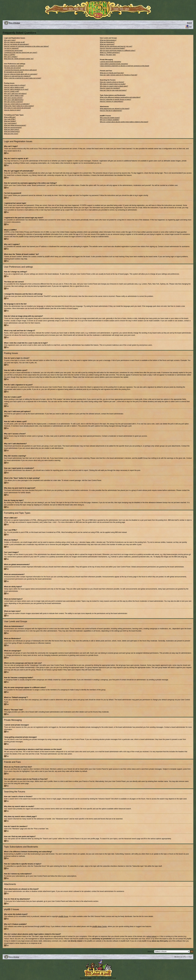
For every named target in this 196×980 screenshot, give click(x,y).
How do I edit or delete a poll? (14, 95)
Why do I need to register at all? (14, 42)
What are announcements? (13, 127)
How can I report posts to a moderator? (17, 104)
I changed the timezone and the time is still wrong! (20, 70)
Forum (116, 9)
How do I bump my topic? (12, 110)
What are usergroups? (107, 44)
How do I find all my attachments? (111, 111)
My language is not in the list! (14, 72)
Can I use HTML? (10, 119)
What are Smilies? (10, 121)
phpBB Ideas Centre (99, 926)
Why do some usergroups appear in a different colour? (118, 50)
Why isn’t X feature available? (110, 120)
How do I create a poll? (12, 91)
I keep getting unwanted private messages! (114, 64)
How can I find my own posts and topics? (113, 90)
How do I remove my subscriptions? (112, 101)
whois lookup (152, 936)
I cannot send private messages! (110, 62)
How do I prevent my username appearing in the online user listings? (26, 46)
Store (122, 9)
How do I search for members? (110, 88)
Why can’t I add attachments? (14, 100)
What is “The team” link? (108, 55)
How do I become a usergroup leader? (112, 48)
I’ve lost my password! (11, 48)
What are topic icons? (11, 134)
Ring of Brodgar (14, 23)
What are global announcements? (15, 125)
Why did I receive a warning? (13, 102)
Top (7, 153)
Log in (127, 9)
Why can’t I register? (11, 57)
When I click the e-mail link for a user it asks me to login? (23, 78)
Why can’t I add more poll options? (15, 93)
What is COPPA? (10, 55)
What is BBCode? (10, 117)
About (71, 9)
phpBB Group (63, 916)
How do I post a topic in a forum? (15, 85)
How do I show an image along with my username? (21, 74)
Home (65, 9)
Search (189, 23)
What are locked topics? (12, 131)
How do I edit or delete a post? (14, 87)
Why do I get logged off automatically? (16, 44)
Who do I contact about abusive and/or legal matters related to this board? (124, 122)
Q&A (81, 9)
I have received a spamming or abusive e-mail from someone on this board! (124, 66)
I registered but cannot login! (13, 50)
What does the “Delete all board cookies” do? (19, 59)
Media (76, 9)
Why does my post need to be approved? (17, 108)
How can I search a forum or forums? (112, 82)
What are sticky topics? (12, 129)
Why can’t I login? (10, 40)
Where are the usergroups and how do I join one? (116, 46)
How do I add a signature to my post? (16, 89)
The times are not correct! (12, 68)
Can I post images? (10, 123)
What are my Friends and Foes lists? (112, 73)
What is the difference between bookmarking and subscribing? (120, 97)
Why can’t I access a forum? (13, 98)
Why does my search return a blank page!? (114, 86)
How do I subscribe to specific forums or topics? (115, 99)
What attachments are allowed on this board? (115, 109)
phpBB (90, 978)
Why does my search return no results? (113, 84)
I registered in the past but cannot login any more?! (21, 52)
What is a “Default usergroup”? (110, 52)
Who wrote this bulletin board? (110, 118)
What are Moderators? (107, 42)
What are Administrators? (108, 40)
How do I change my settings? (14, 66)
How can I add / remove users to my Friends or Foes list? (119, 75)
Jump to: (150, 951)
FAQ (190, 27)
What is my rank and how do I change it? (17, 76)
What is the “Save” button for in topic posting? (19, 106)
